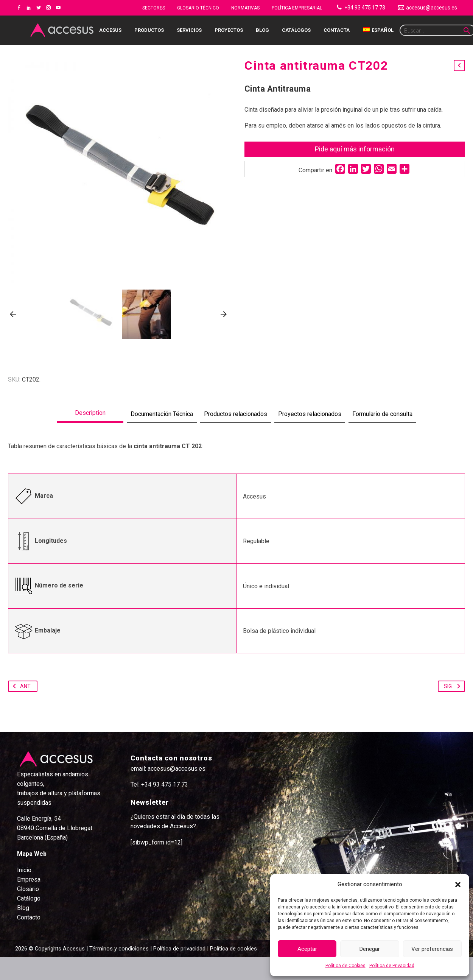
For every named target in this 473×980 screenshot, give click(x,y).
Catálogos (296, 30)
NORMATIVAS (245, 8)
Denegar (370, 949)
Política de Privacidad (392, 966)
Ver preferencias (432, 949)
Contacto (29, 940)
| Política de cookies (231, 971)
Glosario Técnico (198, 8)
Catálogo (29, 921)
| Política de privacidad (178, 971)
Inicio (24, 893)
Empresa (29, 902)
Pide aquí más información (355, 149)
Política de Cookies (345, 966)
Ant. (21, 709)
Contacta (337, 30)
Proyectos (229, 30)
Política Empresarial (297, 8)
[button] (458, 885)
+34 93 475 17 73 (365, 8)
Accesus (110, 30)
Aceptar (307, 949)
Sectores (154, 8)
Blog (262, 30)
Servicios (189, 30)
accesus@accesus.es (432, 8)
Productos (149, 30)
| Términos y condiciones (117, 971)
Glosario (28, 912)
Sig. (454, 709)
